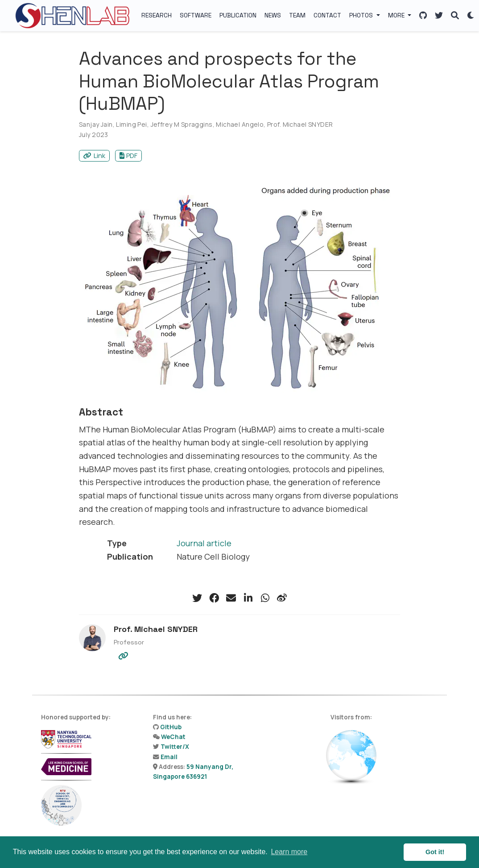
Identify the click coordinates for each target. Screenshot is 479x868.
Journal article (204, 543)
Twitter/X (175, 747)
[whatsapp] (265, 598)
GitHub (171, 727)
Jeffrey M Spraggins (182, 124)
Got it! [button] (435, 852)
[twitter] (197, 598)
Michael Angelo (240, 124)
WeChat (173, 737)
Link (94, 156)
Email (169, 757)
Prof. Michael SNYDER (300, 124)
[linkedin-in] (248, 598)
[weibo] (282, 598)
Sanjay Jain (96, 124)
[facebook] (214, 598)
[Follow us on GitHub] (423, 16)
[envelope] (231, 598)
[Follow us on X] (439, 16)
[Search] (455, 16)
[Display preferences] (471, 16)
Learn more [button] (289, 852)
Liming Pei (131, 124)
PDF (129, 156)
